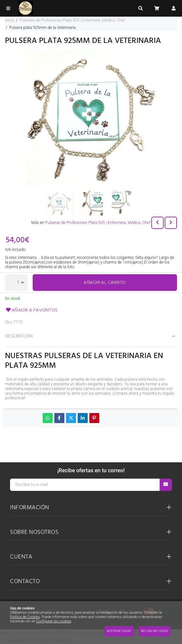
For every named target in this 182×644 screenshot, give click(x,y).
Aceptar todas (119, 631)
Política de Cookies (25, 617)
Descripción (19, 336)
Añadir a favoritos (31, 310)
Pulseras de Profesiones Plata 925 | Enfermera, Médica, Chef (98, 223)
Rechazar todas (154, 631)
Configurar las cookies (54, 621)
